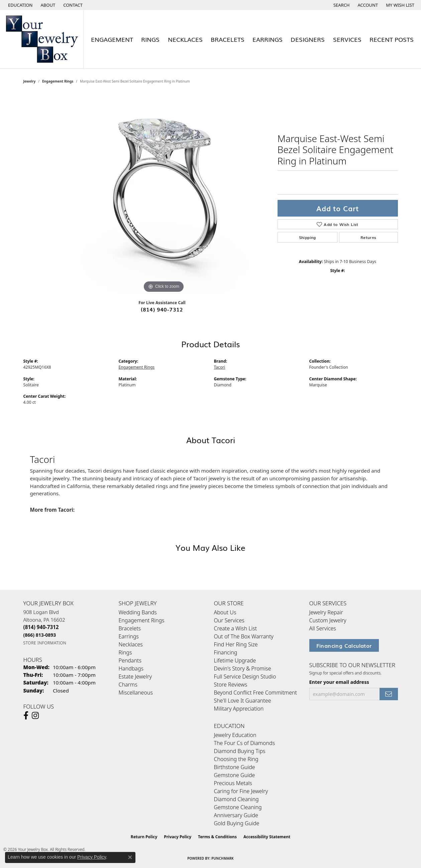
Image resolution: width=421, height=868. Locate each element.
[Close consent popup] (130, 857)
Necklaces (185, 39)
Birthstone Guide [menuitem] (235, 767)
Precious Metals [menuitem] (233, 783)
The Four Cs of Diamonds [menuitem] (245, 743)
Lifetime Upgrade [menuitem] (235, 660)
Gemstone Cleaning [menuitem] (238, 807)
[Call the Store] (41, 627)
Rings (150, 39)
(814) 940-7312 (162, 309)
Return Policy (144, 837)
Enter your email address (339, 682)
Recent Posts (392, 39)
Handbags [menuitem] (131, 668)
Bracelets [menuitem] (130, 628)
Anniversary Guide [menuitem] (236, 815)
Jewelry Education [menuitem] (235, 735)
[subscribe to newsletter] (389, 694)
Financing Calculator (344, 645)
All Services (323, 628)
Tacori (220, 367)
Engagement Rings (58, 81)
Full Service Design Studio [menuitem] (245, 676)
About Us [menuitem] (225, 612)
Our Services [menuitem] (229, 620)
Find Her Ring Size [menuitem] (236, 644)
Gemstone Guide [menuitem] (235, 775)
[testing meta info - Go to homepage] (42, 39)
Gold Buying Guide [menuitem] (237, 823)
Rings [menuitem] (125, 652)
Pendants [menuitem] (130, 660)
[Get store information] (45, 643)
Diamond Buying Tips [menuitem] (240, 751)
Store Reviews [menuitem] (231, 685)
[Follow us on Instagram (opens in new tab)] (35, 716)
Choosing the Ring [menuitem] (236, 759)
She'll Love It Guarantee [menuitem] (243, 701)
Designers (308, 39)
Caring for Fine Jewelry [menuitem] (241, 791)
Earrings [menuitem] (129, 636)
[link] (47, 5)
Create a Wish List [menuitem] (236, 628)
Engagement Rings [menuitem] (142, 620)
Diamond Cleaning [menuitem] (236, 799)
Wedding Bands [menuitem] (138, 612)
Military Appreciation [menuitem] (239, 709)
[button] (20, 5)
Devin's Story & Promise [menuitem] (243, 668)
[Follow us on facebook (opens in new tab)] (26, 716)
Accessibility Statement (267, 837)
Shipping (307, 237)
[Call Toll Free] (40, 635)
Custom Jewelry (328, 620)
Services (347, 39)
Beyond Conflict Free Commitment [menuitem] (255, 693)
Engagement (112, 39)
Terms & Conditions (217, 837)
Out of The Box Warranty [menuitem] (244, 636)
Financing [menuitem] (226, 652)
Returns (369, 237)
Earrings (268, 39)
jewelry (30, 81)
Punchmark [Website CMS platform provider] (223, 858)
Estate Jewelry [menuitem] (135, 676)
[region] (164, 194)
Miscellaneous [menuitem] (136, 693)
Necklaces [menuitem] (131, 644)
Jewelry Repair (326, 612)
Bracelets (228, 39)
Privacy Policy (178, 837)
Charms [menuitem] (128, 685)
